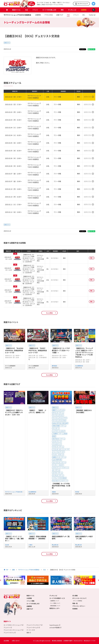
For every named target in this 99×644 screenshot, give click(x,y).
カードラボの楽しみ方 (49, 10)
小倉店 (30, 545)
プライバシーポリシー (79, 606)
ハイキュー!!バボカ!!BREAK (59, 478)
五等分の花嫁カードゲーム (59, 426)
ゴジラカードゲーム (57, 473)
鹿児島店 (54, 366)
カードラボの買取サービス (57, 598)
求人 (84, 15)
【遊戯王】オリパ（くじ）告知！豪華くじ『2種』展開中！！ (14, 539)
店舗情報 (84, 10)
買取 (62, 10)
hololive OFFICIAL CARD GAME (60, 423)
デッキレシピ (72, 10)
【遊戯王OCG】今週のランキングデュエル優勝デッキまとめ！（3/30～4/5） (14, 412)
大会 (26, 10)
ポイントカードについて (79, 598)
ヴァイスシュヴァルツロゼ (59, 421)
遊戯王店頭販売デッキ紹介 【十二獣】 (84, 537)
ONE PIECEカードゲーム (59, 439)
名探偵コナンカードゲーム (59, 457)
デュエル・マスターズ (58, 455)
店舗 (13, 570)
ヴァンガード (56, 428)
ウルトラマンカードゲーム (59, 462)
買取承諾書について (55, 606)
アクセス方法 (48, 15)
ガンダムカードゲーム (58, 475)
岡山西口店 (55, 545)
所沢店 (77, 492)
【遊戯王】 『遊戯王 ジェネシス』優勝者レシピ (37, 411)
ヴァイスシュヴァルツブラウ (60, 418)
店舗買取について (55, 601)
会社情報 (6, 641)
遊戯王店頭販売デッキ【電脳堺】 (61, 537)
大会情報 (29, 598)
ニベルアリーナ (64, 481)
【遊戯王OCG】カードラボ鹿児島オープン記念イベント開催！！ (61, 350)
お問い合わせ (16, 641)
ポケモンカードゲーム (58, 413)
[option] (14, 580)
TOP (7, 570)
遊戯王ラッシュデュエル (58, 410)
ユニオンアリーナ (57, 441)
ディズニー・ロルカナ (58, 465)
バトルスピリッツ (57, 444)
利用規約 (75, 609)
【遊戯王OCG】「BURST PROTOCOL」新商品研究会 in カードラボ (38, 350)
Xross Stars (55, 481)
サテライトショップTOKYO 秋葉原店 (17, 15)
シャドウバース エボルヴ (59, 431)
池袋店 (54, 492)
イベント (35, 10)
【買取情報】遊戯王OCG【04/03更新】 (83, 411)
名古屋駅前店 (79, 366)
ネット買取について (55, 603)
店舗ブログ (60, 15)
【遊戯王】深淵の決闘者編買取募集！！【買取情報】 (37, 537)
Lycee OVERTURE (57, 460)
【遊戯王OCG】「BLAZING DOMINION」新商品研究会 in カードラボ (14, 350)
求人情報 (75, 596)
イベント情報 (30, 601)
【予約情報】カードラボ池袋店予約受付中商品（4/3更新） (61, 486)
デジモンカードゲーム (58, 447)
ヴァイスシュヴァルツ (58, 415)
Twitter (91, 15)
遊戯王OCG (7, 43)
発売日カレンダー (55, 608)
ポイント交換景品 (78, 601)
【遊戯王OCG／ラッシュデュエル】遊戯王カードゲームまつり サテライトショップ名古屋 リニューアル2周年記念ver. (84, 353)
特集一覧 (75, 603)
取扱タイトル (16, 10)
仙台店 (7, 545)
